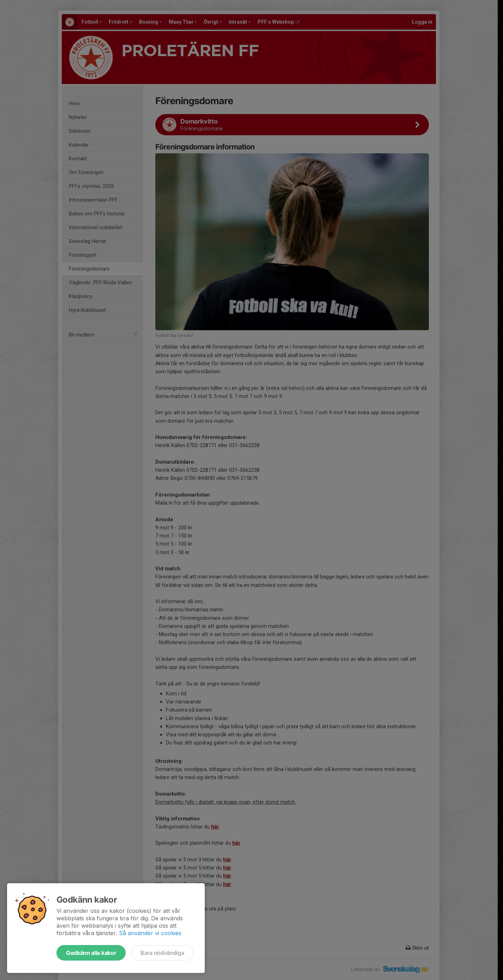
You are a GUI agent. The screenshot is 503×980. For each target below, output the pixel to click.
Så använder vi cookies (150, 933)
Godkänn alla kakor (91, 953)
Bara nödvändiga (162, 953)
